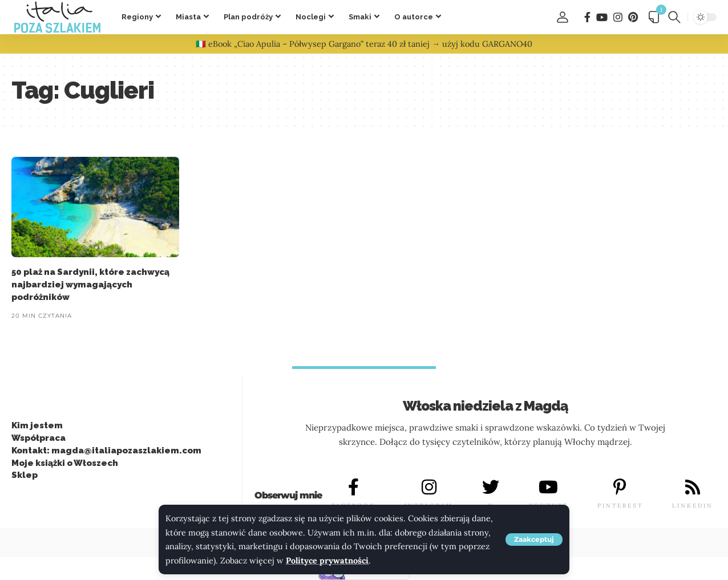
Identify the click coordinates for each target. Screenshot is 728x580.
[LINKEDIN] (693, 487)
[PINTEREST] (620, 487)
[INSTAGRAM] (429, 487)
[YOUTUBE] (548, 487)
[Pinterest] (633, 17)
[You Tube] (602, 17)
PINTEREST (620, 506)
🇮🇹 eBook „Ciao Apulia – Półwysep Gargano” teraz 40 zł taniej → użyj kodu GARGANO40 (364, 44)
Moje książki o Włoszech (65, 463)
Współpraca (39, 438)
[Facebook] (587, 17)
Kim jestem (37, 425)
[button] (534, 540)
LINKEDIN (693, 506)
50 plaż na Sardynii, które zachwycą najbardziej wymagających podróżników (90, 285)
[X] (491, 487)
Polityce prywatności (327, 561)
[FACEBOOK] (354, 487)
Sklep (25, 475)
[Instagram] (618, 17)
